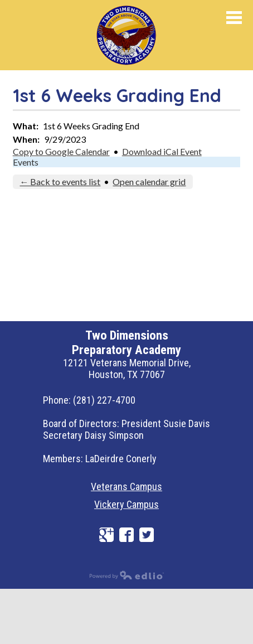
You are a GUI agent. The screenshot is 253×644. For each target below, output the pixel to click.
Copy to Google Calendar (61, 151)
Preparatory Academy (144, 33)
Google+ (106, 535)
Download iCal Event (162, 151)
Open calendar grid (149, 181)
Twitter (147, 535)
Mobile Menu (234, 18)
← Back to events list (60, 181)
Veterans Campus (126, 486)
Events (26, 162)
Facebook (126, 535)
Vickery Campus (126, 504)
